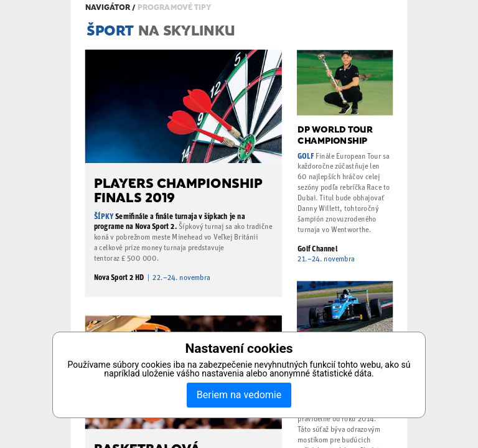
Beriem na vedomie (239, 395)
